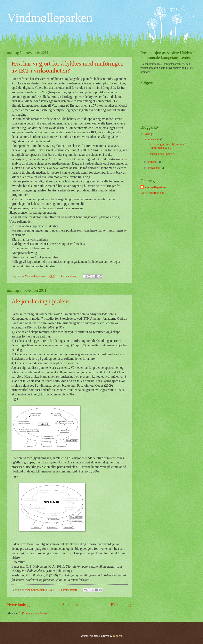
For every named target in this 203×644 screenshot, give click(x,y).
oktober (153, 162)
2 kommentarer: (68, 590)
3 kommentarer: (68, 276)
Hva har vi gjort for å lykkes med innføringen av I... (166, 146)
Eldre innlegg (121, 605)
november (154, 139)
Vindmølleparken (50, 18)
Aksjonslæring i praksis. (41, 301)
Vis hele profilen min (152, 193)
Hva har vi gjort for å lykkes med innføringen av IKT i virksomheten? (68, 67)
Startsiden (70, 605)
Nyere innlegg (18, 605)
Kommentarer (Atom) (34, 613)
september (154, 168)
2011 (148, 134)
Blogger (117, 636)
